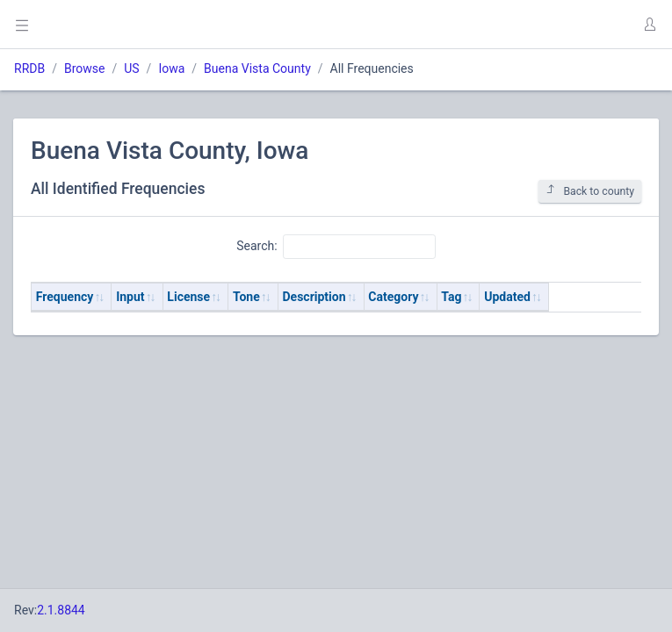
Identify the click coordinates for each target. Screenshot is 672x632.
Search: (336, 247)
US (131, 68)
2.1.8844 (61, 610)
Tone (246, 297)
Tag (451, 297)
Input (130, 297)
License (188, 297)
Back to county (590, 191)
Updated (507, 297)
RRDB (29, 68)
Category (393, 297)
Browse (84, 68)
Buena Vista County (257, 68)
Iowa (171, 68)
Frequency (65, 297)
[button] (649, 25)
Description (314, 297)
